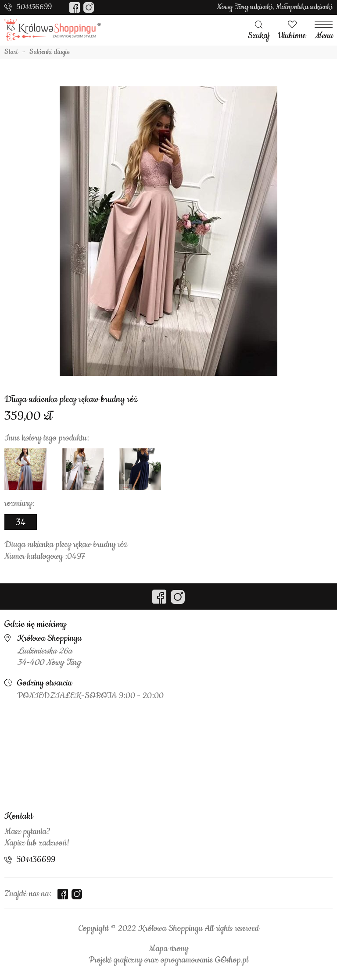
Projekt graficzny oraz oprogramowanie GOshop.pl (168, 960)
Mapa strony (168, 949)
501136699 (34, 7)
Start (11, 52)
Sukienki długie (50, 52)
